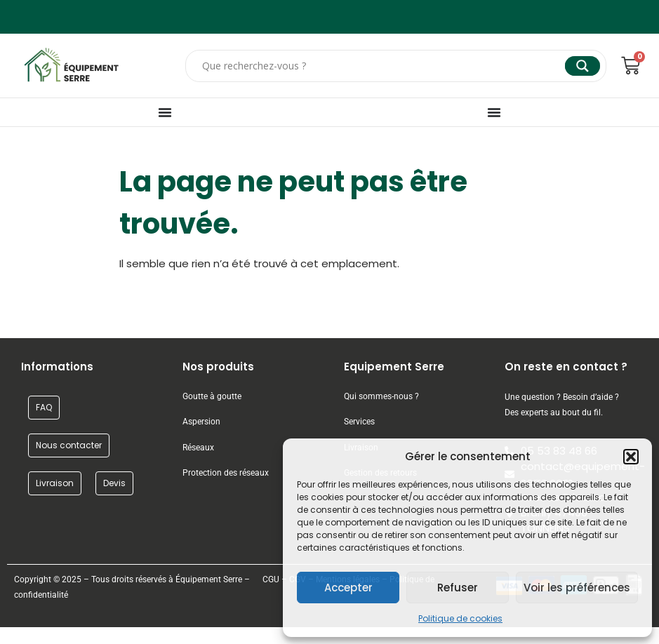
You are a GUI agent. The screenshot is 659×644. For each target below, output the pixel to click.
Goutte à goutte (212, 396)
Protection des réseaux (226, 473)
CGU (271, 579)
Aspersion (201, 422)
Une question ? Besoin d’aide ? (562, 397)
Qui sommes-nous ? (382, 396)
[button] (631, 457)
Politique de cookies (460, 618)
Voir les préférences (577, 588)
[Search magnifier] (583, 66)
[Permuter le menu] (165, 112)
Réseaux (198, 448)
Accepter (348, 588)
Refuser (458, 588)
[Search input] (382, 66)
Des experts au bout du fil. (554, 412)
